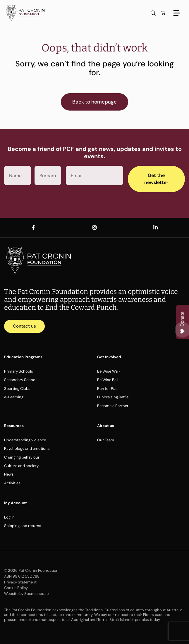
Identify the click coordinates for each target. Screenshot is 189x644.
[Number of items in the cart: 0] (163, 13)
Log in (9, 517)
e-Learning (14, 397)
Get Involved (109, 357)
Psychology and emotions (27, 448)
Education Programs (23, 357)
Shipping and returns (23, 526)
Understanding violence (25, 440)
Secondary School (20, 380)
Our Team (106, 440)
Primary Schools (19, 371)
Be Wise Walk (109, 371)
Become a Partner (113, 406)
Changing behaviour (22, 457)
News (9, 474)
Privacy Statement (20, 582)
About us (106, 426)
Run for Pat (107, 389)
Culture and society (21, 466)
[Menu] (177, 13)
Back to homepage (94, 102)
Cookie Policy (16, 588)
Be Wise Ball (108, 380)
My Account (16, 503)
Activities (12, 483)
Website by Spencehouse (26, 594)
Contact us (24, 326)
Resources (14, 426)
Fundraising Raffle (113, 397)
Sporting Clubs (17, 389)
